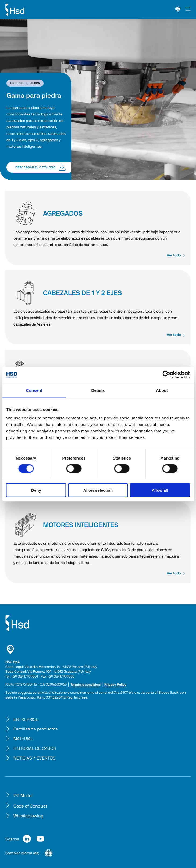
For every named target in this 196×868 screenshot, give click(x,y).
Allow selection (98, 490)
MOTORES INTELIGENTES (26, 525)
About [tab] (162, 390)
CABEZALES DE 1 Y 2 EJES (26, 293)
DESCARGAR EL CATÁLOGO (40, 167)
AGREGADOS (26, 214)
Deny (36, 490)
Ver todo (176, 255)
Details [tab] (98, 390)
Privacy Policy (115, 685)
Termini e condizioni (85, 685)
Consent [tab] (34, 390)
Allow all (160, 490)
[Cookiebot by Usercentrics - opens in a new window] (166, 375)
